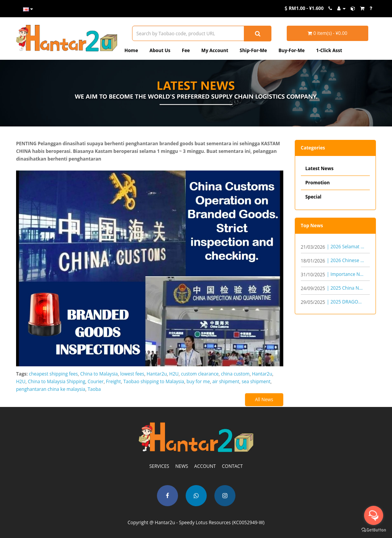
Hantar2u (157, 374)
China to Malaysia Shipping (57, 381)
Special (314, 197)
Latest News (320, 168)
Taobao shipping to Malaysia (154, 381)
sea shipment (256, 381)
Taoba (94, 389)
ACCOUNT (205, 466)
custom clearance (200, 374)
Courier (96, 381)
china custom (235, 374)
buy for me (198, 381)
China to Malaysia (99, 374)
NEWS (182, 466)
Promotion (318, 183)
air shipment (226, 381)
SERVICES (159, 466)
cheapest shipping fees (54, 374)
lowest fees (132, 374)
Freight (114, 381)
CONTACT (232, 466)
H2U (174, 374)
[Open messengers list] (374, 515)
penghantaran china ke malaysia (51, 389)
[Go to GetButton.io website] (374, 530)
